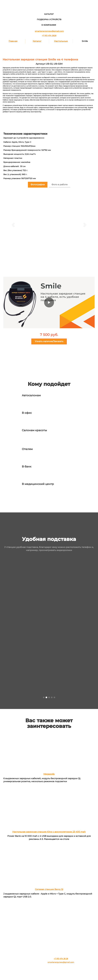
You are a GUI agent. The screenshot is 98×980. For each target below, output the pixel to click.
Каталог (37, 41)
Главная (13, 41)
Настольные (61, 41)
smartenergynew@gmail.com (49, 31)
